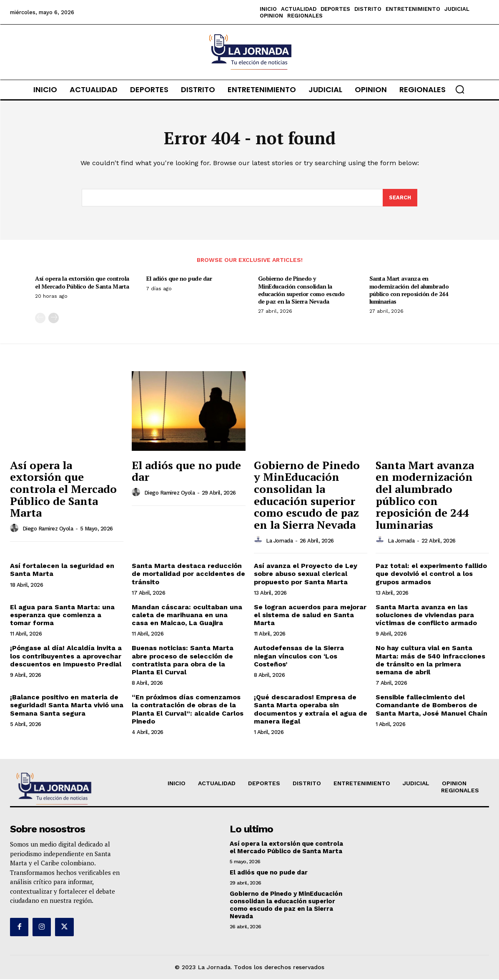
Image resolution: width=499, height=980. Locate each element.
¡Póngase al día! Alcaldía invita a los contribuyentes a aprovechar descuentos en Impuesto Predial (66, 657)
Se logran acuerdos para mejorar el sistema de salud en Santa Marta (310, 616)
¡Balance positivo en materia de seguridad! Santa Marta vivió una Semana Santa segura (67, 706)
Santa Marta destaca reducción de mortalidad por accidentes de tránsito (188, 574)
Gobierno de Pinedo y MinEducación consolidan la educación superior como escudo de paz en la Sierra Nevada (301, 291)
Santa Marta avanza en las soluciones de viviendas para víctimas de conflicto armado (426, 616)
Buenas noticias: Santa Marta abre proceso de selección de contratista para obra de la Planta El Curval (183, 661)
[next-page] (54, 319)
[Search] (400, 199)
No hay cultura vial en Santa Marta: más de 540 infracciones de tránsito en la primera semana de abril (430, 661)
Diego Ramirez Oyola (48, 529)
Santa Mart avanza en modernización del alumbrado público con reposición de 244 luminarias (409, 291)
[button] (460, 89)
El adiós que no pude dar (179, 279)
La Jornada (279, 541)
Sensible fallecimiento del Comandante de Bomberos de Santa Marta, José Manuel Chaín (431, 706)
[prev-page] (40, 319)
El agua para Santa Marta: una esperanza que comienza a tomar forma (62, 616)
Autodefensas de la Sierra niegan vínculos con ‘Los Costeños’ (299, 657)
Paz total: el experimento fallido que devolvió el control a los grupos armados (431, 574)
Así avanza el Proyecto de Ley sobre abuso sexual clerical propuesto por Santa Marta (306, 574)
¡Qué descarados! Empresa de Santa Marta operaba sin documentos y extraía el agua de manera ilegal (311, 710)
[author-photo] (15, 529)
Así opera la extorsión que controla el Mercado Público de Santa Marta (82, 283)
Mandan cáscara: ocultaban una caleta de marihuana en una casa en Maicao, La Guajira (187, 616)
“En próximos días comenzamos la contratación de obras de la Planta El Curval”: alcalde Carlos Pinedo (188, 710)
